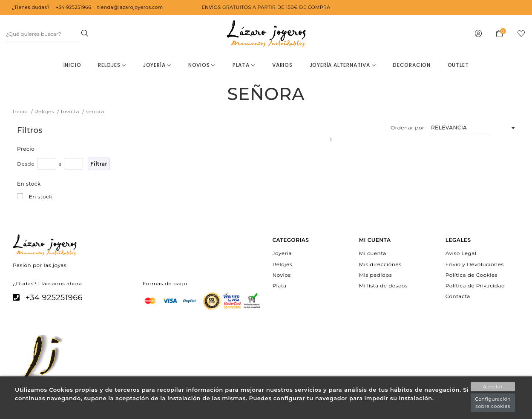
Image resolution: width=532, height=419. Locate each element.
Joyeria (282, 253)
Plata (244, 65)
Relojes (112, 65)
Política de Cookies (472, 274)
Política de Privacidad (475, 286)
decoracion (412, 65)
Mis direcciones (380, 264)
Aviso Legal (461, 253)
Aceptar (493, 387)
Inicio (72, 65)
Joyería (157, 65)
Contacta (458, 296)
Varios (282, 65)
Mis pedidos (375, 274)
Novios (202, 65)
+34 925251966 (54, 298)
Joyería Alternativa (343, 65)
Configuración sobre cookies (493, 403)
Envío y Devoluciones (475, 264)
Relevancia (449, 128)
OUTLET (458, 65)
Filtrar (99, 164)
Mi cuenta (373, 253)
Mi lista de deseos (383, 286)
